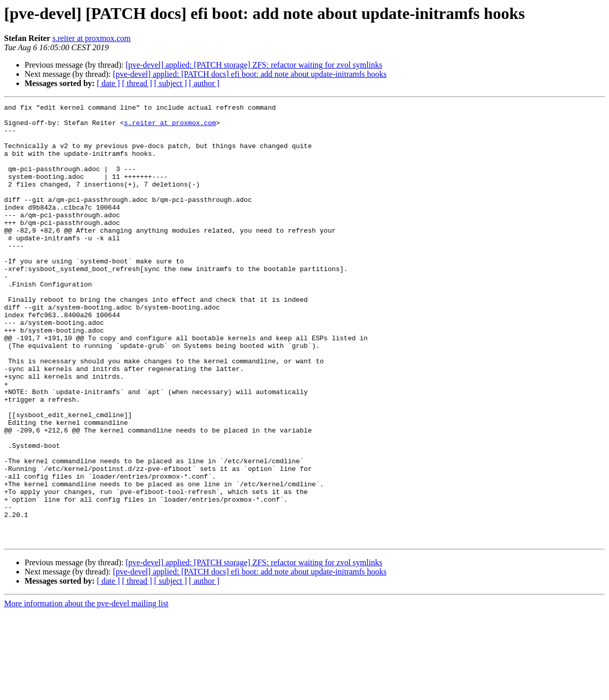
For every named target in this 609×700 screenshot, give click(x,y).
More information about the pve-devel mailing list (86, 691)
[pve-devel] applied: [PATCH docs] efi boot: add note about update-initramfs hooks (249, 74)
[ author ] (204, 83)
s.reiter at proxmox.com (91, 38)
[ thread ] (137, 83)
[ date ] (108, 83)
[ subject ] (171, 83)
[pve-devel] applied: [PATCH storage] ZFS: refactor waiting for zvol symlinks (254, 65)
